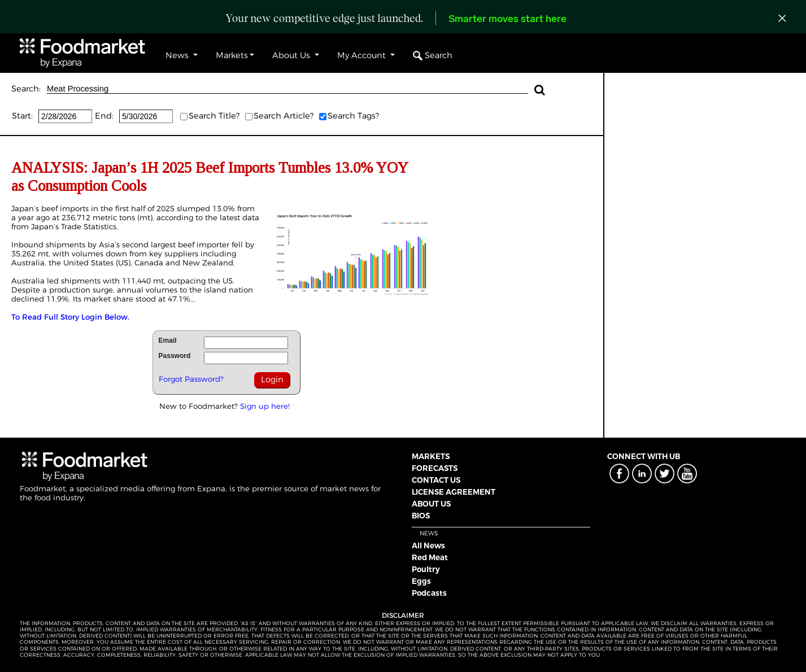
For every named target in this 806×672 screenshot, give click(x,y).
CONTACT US (436, 480)
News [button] (178, 55)
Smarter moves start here (507, 19)
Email (168, 341)
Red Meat (430, 557)
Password (175, 356)
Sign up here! (265, 406)
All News (428, 546)
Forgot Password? (191, 379)
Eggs (421, 581)
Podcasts (429, 593)
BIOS (421, 516)
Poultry (426, 569)
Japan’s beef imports (50, 208)
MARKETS (431, 456)
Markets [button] (232, 55)
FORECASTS (435, 468)
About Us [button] (292, 55)
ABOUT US (431, 504)
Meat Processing (287, 89)
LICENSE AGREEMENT (454, 492)
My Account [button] (363, 55)
